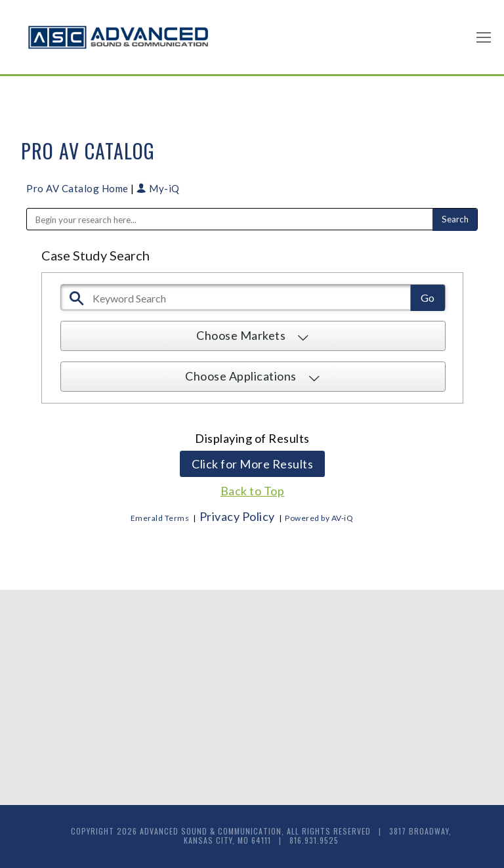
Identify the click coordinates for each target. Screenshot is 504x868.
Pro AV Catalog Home (78, 188)
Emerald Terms (160, 518)
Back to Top (253, 491)
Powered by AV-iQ (319, 518)
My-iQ (158, 188)
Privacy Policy (237, 516)
